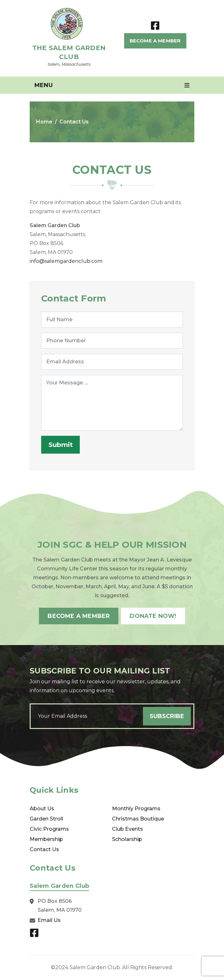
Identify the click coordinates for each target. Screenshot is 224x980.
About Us (42, 809)
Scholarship (127, 839)
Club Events (127, 829)
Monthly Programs (136, 809)
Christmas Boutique (138, 819)
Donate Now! (153, 616)
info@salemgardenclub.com (66, 261)
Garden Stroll (46, 819)
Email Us (49, 920)
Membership (46, 839)
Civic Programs (49, 829)
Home (44, 122)
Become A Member (155, 41)
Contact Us (44, 849)
